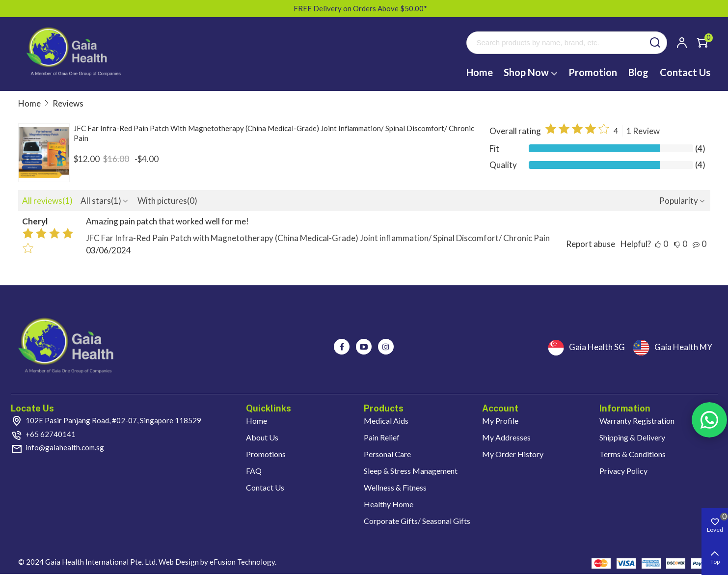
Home (480, 72)
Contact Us (685, 72)
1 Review (643, 131)
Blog (638, 72)
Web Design (179, 562)
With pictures (167, 201)
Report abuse (591, 244)
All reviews (47, 201)
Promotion (593, 72)
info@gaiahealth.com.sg (65, 447)
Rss (709, 420)
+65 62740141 (51, 434)
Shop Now (526, 72)
